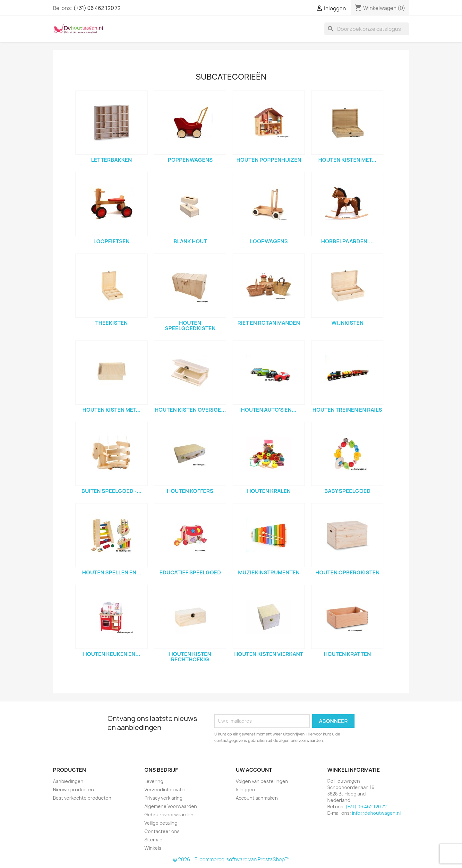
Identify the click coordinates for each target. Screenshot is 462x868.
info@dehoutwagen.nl (376, 813)
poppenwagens (190, 160)
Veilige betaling (161, 823)
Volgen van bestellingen (262, 781)
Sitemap (153, 840)
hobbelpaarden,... (347, 241)
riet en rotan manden (269, 323)
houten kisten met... (347, 160)
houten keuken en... (112, 654)
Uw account (254, 770)
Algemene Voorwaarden (171, 806)
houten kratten (347, 654)
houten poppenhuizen (269, 160)
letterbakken (111, 160)
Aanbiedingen (68, 781)
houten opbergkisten (347, 572)
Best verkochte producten (82, 798)
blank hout (190, 241)
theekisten (111, 323)
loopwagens (269, 241)
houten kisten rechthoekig (190, 657)
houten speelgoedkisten (190, 326)
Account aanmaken (257, 798)
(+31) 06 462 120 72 (97, 8)
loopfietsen (111, 241)
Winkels (153, 848)
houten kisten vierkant (269, 654)
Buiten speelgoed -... (111, 491)
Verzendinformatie (165, 790)
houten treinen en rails (347, 410)
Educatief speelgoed (190, 572)
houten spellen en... (112, 572)
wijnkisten (347, 323)
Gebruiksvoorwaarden (169, 815)
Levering (154, 781)
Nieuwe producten (73, 790)
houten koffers (190, 491)
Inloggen (245, 790)
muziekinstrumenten (269, 572)
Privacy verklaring (163, 798)
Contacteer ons (162, 831)
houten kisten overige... (190, 410)
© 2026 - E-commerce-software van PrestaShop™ (231, 859)
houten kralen (269, 491)
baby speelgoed (347, 491)
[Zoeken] (367, 29)
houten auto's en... (269, 410)
